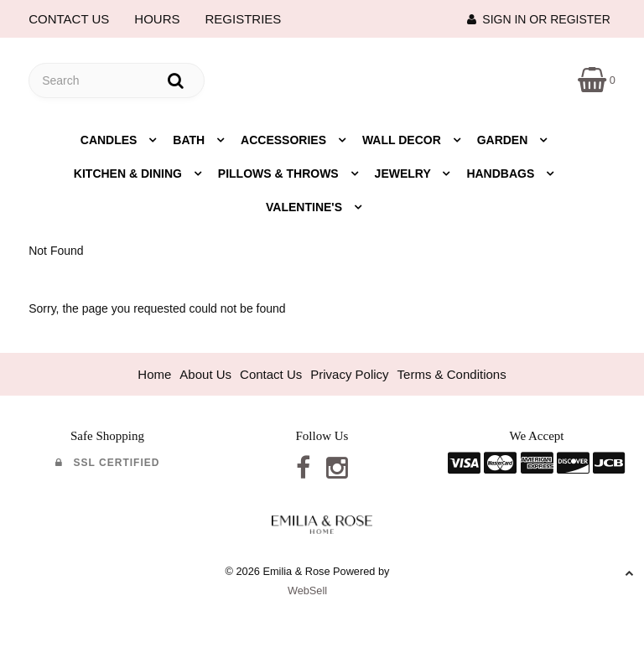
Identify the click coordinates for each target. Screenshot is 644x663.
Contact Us (271, 374)
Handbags (502, 174)
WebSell (307, 590)
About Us (205, 374)
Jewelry (405, 174)
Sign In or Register (539, 19)
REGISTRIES (244, 19)
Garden (504, 140)
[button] (597, 79)
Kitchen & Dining (130, 174)
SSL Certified (108, 463)
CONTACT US (69, 19)
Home (154, 374)
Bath (190, 140)
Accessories (285, 140)
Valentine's (306, 207)
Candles (111, 140)
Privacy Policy (349, 374)
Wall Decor (403, 140)
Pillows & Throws (280, 174)
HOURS (157, 19)
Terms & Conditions (452, 374)
